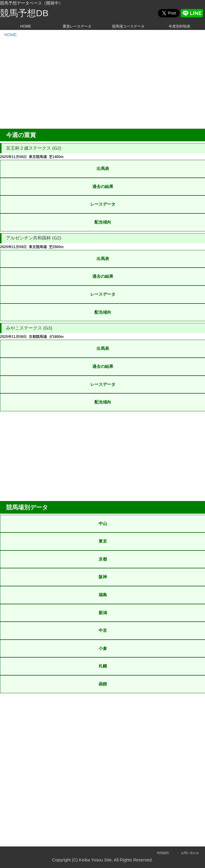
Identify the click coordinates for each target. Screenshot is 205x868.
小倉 (103, 648)
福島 (103, 595)
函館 (103, 684)
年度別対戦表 (180, 26)
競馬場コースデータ (128, 26)
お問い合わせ (190, 853)
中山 (103, 523)
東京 (103, 541)
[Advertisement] (103, 84)
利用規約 (163, 853)
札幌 (103, 666)
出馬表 (103, 169)
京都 (103, 559)
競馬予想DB (24, 13)
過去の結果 (103, 186)
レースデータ (103, 204)
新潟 (103, 613)
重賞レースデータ (77, 26)
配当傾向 (103, 222)
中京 (103, 630)
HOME (26, 26)
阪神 (103, 577)
